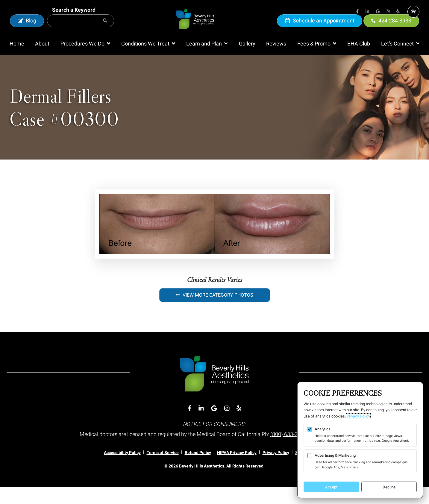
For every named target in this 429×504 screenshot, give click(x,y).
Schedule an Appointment (320, 29)
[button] (85, 61)
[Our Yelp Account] (398, 12)
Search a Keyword (74, 18)
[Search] (105, 29)
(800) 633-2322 (288, 451)
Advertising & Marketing (335, 455)
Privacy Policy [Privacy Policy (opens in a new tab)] (358, 416)
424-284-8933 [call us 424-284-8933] (392, 29)
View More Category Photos (215, 312)
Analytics (323, 429)
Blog (27, 29)
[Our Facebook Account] (357, 12)
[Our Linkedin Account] (368, 12)
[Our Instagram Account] (388, 12)
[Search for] (81, 29)
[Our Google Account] (378, 12)
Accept (331, 487)
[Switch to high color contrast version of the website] (413, 12)
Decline (389, 487)
